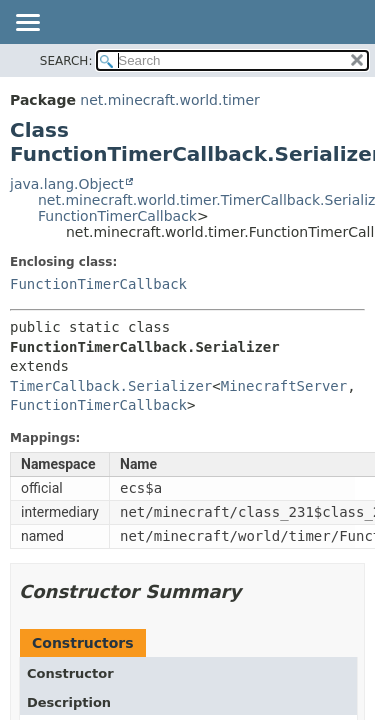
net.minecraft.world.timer (169, 100)
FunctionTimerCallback (117, 216)
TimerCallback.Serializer (111, 386)
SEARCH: (66, 61)
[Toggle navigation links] (27, 24)
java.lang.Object (67, 184)
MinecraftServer (284, 386)
